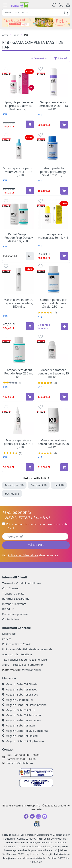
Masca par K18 (14, 485)
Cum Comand (11, 588)
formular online (32, 670)
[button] (30, 256)
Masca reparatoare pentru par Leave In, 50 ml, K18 (53, 444)
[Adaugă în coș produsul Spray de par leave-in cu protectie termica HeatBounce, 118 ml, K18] (30, 124)
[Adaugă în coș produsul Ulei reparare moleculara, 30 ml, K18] (64, 256)
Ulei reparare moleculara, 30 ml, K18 (53, 236)
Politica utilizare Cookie (17, 644)
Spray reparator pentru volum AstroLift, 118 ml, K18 (19, 172)
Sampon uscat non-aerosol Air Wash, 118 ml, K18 (53, 106)
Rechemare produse (15, 614)
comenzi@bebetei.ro (20, 763)
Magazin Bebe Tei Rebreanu (21, 715)
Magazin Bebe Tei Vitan (19, 725)
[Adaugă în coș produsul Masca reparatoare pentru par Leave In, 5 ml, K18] (30, 467)
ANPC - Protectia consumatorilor (23, 665)
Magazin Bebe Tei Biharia (20, 684)
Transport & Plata (13, 593)
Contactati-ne (11, 619)
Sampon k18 (39, 485)
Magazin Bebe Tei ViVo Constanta (25, 731)
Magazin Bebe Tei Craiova (20, 694)
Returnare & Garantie (16, 599)
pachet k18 (12, 494)
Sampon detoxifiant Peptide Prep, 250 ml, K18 (19, 374)
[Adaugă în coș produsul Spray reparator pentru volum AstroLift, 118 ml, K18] (30, 190)
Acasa (5, 35)
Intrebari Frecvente (14, 604)
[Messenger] (32, 816)
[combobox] (36, 13)
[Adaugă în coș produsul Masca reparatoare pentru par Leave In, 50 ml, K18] (64, 467)
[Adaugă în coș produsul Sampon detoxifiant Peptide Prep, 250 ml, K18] (30, 397)
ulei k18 (59, 485)
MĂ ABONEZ (36, 545)
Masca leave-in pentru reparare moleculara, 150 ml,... (19, 303)
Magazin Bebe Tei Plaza (19, 710)
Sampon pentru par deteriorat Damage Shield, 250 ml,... (53, 303)
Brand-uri (8, 609)
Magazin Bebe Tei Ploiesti (20, 736)
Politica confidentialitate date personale (27, 649)
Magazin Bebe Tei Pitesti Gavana (24, 705)
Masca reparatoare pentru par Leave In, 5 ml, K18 (19, 444)
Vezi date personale (30, 555)
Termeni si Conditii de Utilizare (21, 583)
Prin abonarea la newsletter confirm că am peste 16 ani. (37, 526)
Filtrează (61, 58)
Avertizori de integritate (17, 654)
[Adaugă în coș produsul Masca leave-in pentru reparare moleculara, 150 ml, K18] (30, 326)
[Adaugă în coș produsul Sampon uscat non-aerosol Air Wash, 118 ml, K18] (64, 125)
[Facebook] (26, 816)
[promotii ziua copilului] (36, 22)
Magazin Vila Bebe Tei (18, 700)
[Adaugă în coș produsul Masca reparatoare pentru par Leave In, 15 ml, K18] (64, 397)
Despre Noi (9, 634)
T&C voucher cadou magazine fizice (24, 660)
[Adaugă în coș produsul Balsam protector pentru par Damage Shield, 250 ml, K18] (64, 191)
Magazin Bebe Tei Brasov (20, 689)
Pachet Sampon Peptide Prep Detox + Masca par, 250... (19, 238)
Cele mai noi (40, 58)
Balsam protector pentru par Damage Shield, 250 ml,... (53, 172)
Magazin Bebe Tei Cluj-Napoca (23, 741)
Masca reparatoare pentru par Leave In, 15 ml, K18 (53, 374)
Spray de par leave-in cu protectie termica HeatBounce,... (19, 106)
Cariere (7, 639)
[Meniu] (5, 5)
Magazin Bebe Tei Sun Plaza (21, 720)
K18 (5, 114)
